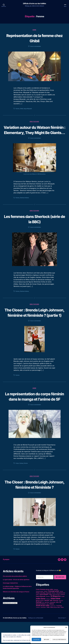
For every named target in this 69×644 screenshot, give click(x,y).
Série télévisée (34, 122)
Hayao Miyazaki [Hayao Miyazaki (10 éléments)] (41, 618)
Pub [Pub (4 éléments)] (43, 624)
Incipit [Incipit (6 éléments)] (63, 618)
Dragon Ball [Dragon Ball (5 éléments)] (48, 615)
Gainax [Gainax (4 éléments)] (37, 617)
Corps (17, 480)
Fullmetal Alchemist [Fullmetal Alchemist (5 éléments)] (61, 615)
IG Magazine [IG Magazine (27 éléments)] (56, 618)
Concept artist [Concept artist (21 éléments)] (54, 613)
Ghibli (22, 109)
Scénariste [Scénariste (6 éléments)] (53, 624)
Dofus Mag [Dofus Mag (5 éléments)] (43, 615)
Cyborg (21, 480)
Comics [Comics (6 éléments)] (46, 613)
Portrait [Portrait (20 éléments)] (39, 624)
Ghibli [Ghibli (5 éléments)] (51, 616)
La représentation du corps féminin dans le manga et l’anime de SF (34, 410)
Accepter (36, 639)
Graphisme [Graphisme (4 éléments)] (63, 617)
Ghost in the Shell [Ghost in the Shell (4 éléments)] (56, 617)
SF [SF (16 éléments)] (60, 624)
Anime (34, 30)
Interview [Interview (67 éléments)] (55, 620)
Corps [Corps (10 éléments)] (38, 615)
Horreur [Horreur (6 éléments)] (48, 618)
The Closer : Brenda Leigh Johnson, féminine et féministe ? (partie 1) (34, 321)
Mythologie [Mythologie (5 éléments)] (56, 623)
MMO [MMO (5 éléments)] (51, 623)
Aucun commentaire (36, 47)
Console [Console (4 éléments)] (61, 613)
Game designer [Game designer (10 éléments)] (44, 616)
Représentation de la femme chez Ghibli (35, 38)
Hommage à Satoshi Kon (10, 605)
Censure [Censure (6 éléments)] (56, 612)
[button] (66, 627)
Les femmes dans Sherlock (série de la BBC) (35, 225)
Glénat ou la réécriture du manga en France (16, 614)
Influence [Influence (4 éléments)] (48, 621)
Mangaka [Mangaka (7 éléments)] (47, 623)
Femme (18, 109)
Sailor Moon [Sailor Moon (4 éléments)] (47, 624)
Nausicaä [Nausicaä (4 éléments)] (61, 623)
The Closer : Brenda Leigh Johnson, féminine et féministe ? (34, 504)
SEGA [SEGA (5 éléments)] (57, 624)
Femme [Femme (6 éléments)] (54, 615)
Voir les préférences (59, 639)
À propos (7, 581)
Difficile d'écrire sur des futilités (34, 4)
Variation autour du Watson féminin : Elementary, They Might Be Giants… (34, 133)
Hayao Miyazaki (28, 109)
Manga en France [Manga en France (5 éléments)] (40, 623)
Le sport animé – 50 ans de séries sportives (16, 602)
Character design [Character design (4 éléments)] (40, 613)
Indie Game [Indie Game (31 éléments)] (41, 621)
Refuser (47, 639)
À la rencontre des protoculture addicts (15, 598)
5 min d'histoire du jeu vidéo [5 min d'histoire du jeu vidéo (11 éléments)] (45, 611)
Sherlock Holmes (25, 203)
